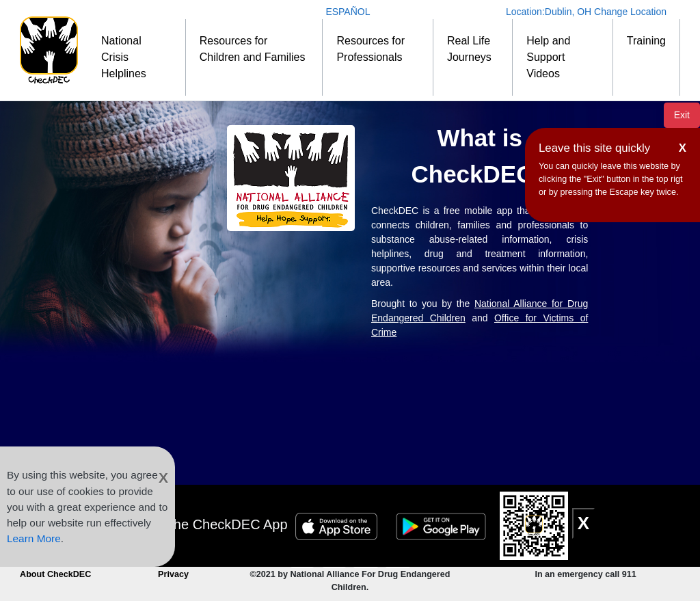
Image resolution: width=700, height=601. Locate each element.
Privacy (173, 574)
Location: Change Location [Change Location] (586, 12)
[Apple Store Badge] (338, 524)
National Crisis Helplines (124, 57)
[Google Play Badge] (443, 524)
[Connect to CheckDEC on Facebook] (335, 556)
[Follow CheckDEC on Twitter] (367, 556)
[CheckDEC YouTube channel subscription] (304, 556)
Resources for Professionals (371, 49)
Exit (682, 115)
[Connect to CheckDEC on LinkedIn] (398, 556)
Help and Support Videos (548, 57)
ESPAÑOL (348, 12)
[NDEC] (291, 178)
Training (646, 41)
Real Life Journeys (469, 49)
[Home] (49, 50)
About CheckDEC (55, 574)
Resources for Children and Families (253, 49)
